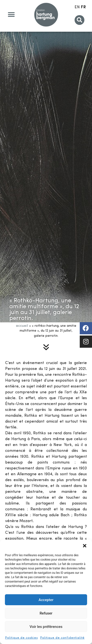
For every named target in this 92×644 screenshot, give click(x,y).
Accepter (46, 600)
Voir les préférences (46, 627)
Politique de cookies (21, 638)
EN (77, 7)
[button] (85, 546)
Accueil (22, 326)
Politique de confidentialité (62, 638)
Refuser (46, 613)
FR (84, 7)
